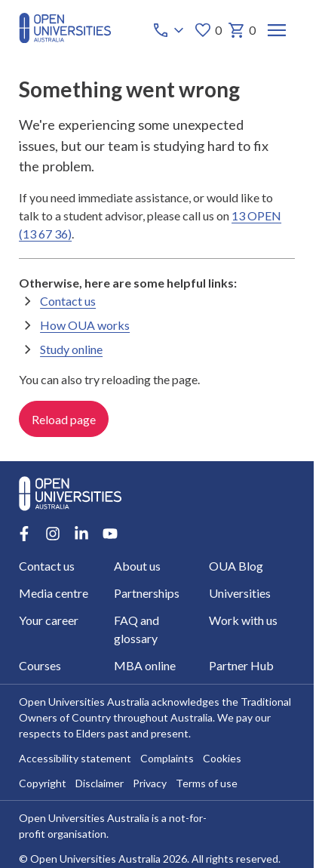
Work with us (243, 620)
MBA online (145, 665)
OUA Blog (236, 566)
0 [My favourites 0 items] (208, 30)
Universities (240, 593)
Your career (49, 620)
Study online (71, 349)
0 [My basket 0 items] (242, 30)
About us (137, 566)
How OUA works (85, 325)
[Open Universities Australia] (65, 38)
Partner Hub (241, 665)
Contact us (68, 301)
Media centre (54, 593)
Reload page (64, 419)
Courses (40, 665)
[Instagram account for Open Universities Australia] (53, 534)
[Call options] (170, 30)
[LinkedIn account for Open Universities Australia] (81, 534)
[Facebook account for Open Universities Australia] (24, 534)
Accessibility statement (75, 759)
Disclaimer (100, 784)
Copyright (43, 784)
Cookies (222, 759)
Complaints (167, 759)
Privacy (150, 784)
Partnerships (147, 593)
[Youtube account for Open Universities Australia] (110, 534)
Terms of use (207, 784)
